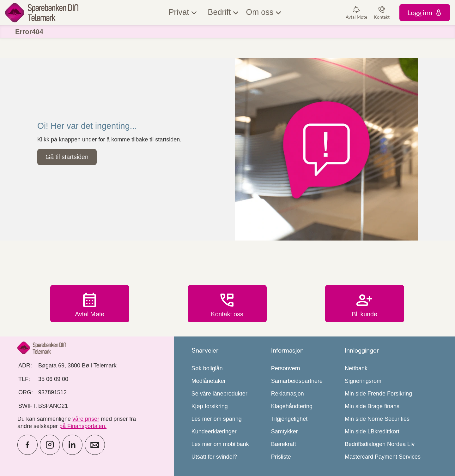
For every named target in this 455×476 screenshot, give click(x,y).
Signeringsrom (363, 381)
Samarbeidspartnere (297, 381)
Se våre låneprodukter (219, 394)
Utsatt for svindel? (214, 457)
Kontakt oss (227, 304)
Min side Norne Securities (377, 419)
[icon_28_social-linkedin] (72, 445)
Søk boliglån (207, 368)
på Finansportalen (82, 426)
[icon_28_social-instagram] (50, 445)
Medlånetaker (209, 381)
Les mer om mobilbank (220, 444)
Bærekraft (284, 444)
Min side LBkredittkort (372, 431)
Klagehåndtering (292, 406)
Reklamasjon (288, 394)
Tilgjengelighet (289, 419)
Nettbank (356, 368)
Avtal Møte (90, 304)
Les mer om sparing (217, 419)
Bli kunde (365, 304)
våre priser (86, 419)
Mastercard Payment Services (383, 457)
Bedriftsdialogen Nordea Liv (380, 444)
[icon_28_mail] (95, 445)
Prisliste (281, 457)
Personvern (286, 368)
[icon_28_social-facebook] (27, 445)
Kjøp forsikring (210, 406)
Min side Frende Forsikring (378, 394)
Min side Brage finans (372, 406)
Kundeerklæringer (214, 431)
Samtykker (285, 431)
